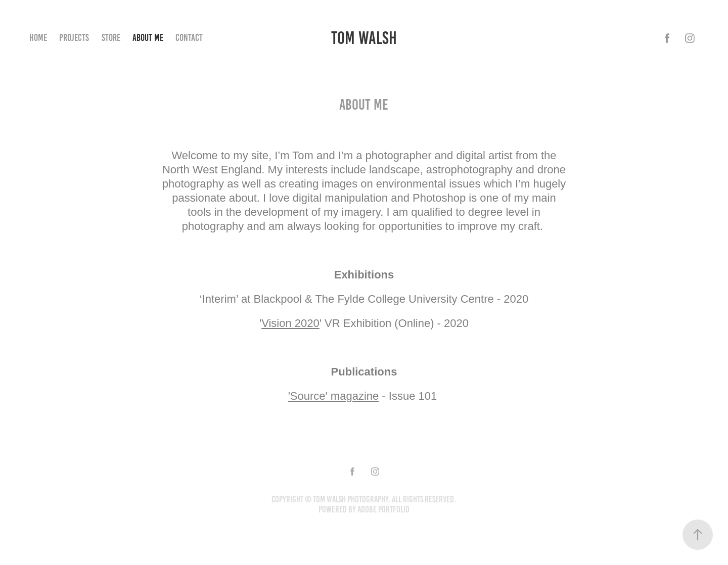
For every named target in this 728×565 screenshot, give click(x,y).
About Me (148, 38)
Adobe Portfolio (383, 509)
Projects (74, 38)
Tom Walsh (364, 38)
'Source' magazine (334, 396)
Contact (189, 38)
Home (38, 38)
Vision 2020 (290, 323)
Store (111, 38)
